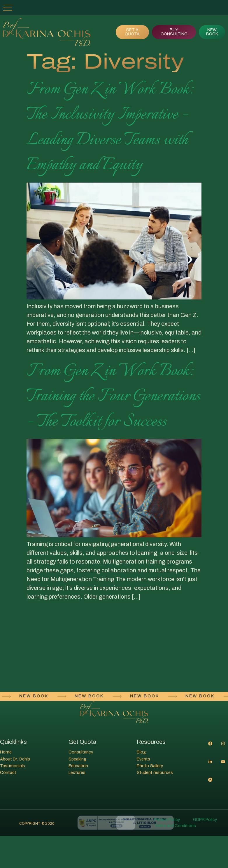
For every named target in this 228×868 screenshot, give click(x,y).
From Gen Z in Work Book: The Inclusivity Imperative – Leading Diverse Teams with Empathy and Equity (110, 127)
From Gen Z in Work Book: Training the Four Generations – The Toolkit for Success (113, 396)
